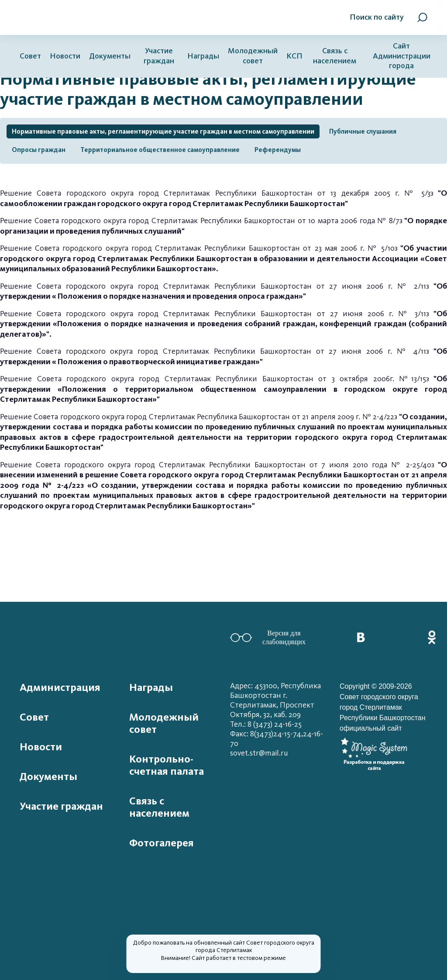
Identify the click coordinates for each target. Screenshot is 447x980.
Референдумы (278, 150)
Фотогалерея (162, 843)
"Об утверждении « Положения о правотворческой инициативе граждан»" (223, 356)
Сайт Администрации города (402, 56)
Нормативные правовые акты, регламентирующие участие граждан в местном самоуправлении (163, 131)
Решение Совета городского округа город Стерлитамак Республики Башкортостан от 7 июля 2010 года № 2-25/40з (223, 485)
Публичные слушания (363, 131)
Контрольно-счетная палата (167, 765)
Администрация (60, 687)
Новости (65, 56)
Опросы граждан (39, 150)
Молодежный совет (253, 56)
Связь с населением (335, 56)
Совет (30, 56)
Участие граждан (159, 56)
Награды (203, 56)
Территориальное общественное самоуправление (160, 150)
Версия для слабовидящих (268, 637)
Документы (110, 56)
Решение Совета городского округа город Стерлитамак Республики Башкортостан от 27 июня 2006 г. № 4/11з (215, 351)
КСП (294, 56)
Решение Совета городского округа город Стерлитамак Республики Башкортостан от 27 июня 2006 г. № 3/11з (223, 324)
